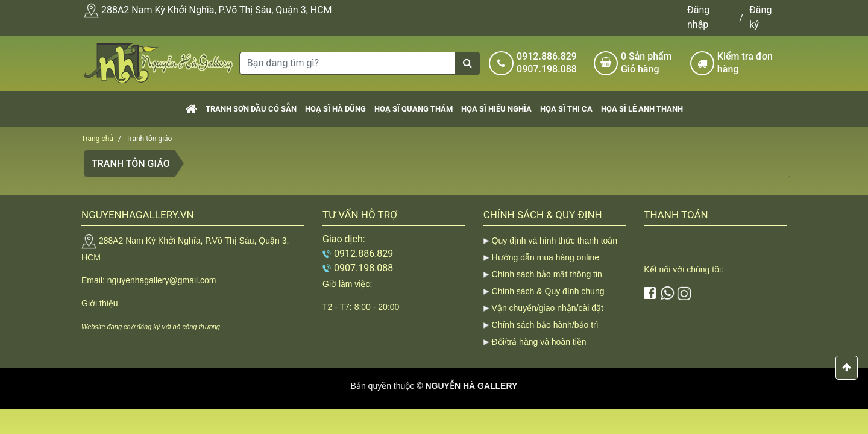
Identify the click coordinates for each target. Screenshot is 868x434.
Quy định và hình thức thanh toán (555, 241)
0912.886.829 (547, 56)
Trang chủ (97, 139)
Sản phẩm (651, 63)
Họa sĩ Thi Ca (566, 109)
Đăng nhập (698, 17)
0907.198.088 (547, 69)
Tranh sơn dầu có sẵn (251, 109)
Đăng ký (760, 17)
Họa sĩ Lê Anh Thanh (642, 109)
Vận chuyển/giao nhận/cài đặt (548, 308)
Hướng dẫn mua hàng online (546, 257)
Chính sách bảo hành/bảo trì (545, 325)
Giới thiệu (100, 303)
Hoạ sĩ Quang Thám (414, 109)
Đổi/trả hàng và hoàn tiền (539, 342)
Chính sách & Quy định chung (548, 291)
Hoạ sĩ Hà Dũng (335, 109)
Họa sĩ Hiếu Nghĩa (496, 109)
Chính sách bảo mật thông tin (547, 274)
